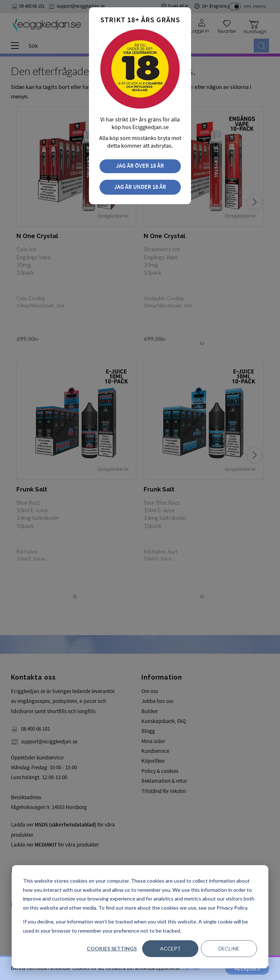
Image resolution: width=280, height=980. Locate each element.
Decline (229, 948)
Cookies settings (112, 948)
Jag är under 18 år (140, 187)
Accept (170, 948)
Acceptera (247, 969)
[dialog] (140, 917)
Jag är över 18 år (140, 166)
